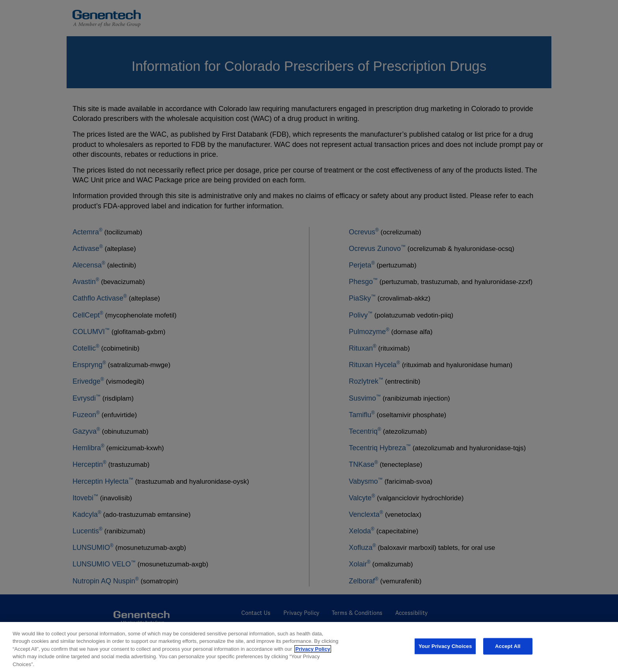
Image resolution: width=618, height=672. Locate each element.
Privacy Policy (313, 652)
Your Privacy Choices (445, 649)
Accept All (508, 649)
